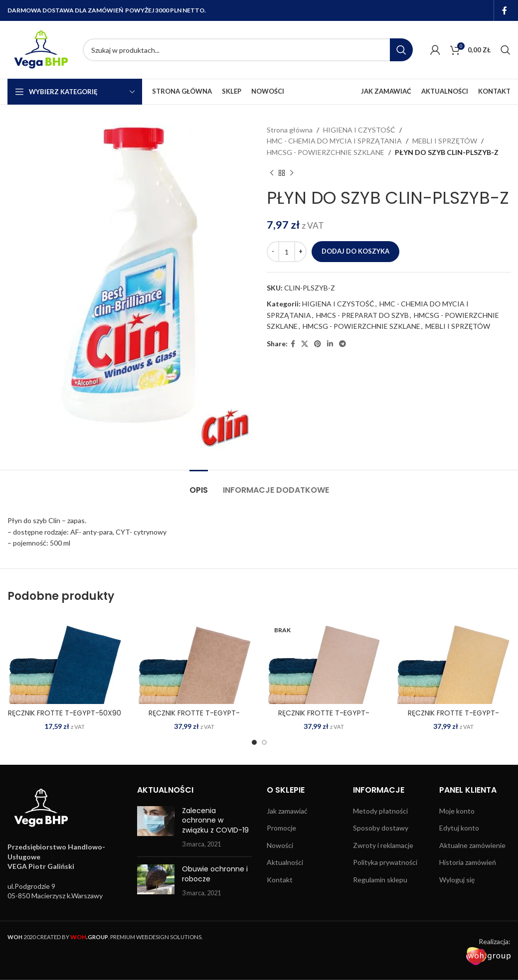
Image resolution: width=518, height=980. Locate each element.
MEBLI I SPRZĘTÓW (445, 141)
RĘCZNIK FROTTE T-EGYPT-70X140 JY (453, 718)
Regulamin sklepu (380, 880)
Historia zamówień (468, 862)
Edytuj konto (459, 828)
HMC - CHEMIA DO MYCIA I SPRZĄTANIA (334, 141)
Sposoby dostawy (381, 828)
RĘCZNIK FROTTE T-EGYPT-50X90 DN (65, 718)
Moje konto (457, 811)
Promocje (281, 828)
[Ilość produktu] (287, 252)
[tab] (199, 485)
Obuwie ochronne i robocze (215, 874)
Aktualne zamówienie (472, 845)
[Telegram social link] (343, 344)
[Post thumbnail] (156, 828)
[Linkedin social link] (330, 344)
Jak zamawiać (287, 811)
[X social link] (305, 344)
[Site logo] (40, 49)
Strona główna (290, 130)
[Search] (248, 50)
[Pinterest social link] (318, 344)
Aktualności (285, 862)
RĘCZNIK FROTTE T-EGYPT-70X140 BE (194, 718)
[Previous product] (272, 173)
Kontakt (280, 880)
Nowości (280, 845)
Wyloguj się (457, 880)
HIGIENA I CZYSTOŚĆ (359, 130)
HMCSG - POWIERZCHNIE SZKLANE (326, 152)
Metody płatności (380, 811)
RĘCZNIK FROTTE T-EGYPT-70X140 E (324, 718)
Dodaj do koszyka (355, 251)
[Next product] (292, 173)
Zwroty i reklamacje (383, 845)
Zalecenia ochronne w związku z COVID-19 (215, 820)
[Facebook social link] (505, 10)
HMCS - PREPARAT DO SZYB (362, 315)
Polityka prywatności (385, 862)
